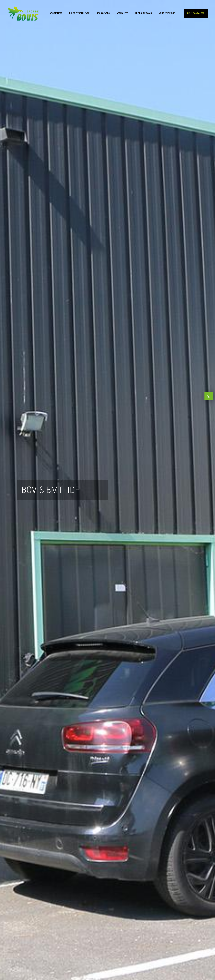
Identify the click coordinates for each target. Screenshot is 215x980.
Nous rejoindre (167, 13)
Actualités (122, 13)
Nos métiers (56, 13)
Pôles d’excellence (79, 13)
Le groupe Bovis (143, 13)
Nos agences (103, 13)
